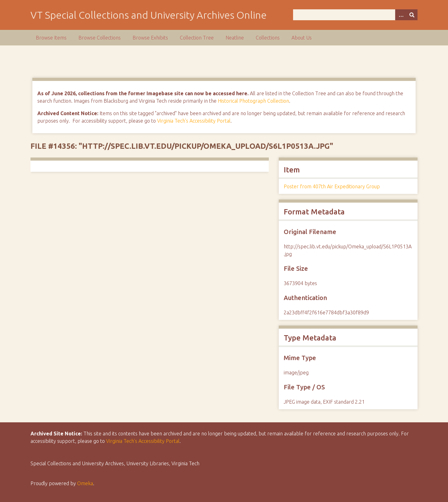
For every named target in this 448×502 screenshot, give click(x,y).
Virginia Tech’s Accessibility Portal (143, 441)
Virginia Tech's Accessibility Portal (194, 121)
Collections (268, 38)
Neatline (235, 38)
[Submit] (412, 15)
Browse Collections (100, 38)
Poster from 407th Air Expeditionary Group (332, 186)
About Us (302, 38)
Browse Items (51, 38)
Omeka (85, 483)
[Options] (401, 15)
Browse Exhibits (150, 38)
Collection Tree (197, 38)
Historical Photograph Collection (253, 101)
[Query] (355, 15)
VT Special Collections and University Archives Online (149, 15)
